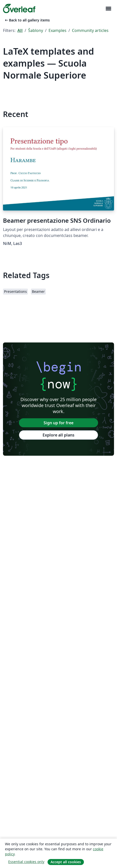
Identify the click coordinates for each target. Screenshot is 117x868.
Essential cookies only (26, 862)
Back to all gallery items (27, 20)
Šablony (36, 30)
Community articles (90, 30)
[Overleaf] (19, 8)
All (20, 30)
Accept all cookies (66, 862)
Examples (58, 30)
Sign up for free (58, 423)
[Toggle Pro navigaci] (108, 9)
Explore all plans (58, 435)
